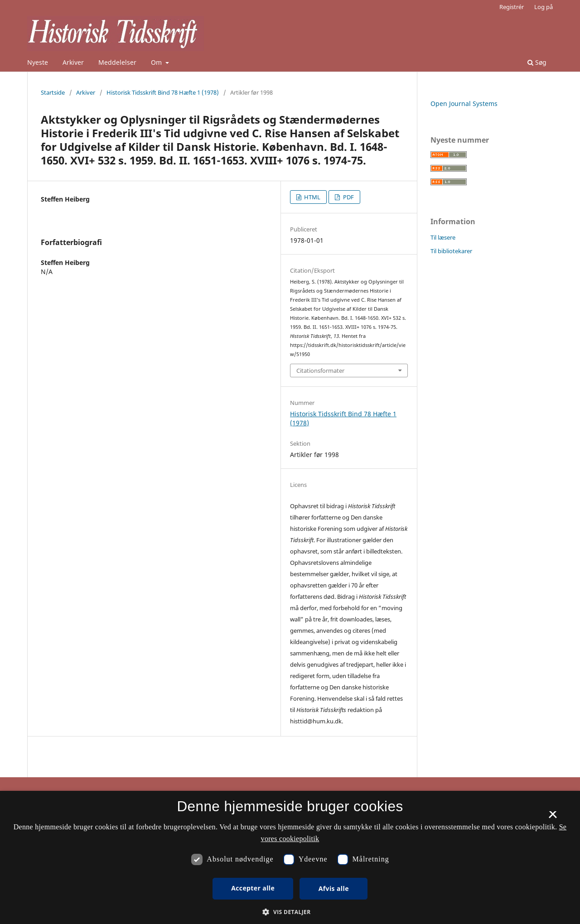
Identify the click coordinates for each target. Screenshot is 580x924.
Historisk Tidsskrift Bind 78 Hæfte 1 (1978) (163, 92)
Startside (53, 92)
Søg (537, 62)
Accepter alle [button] (253, 888)
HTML (312, 197)
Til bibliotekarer (451, 251)
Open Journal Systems (464, 103)
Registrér (512, 7)
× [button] (553, 818)
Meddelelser (117, 62)
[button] (290, 912)
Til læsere (443, 237)
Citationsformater (320, 371)
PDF (348, 197)
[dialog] (290, 857)
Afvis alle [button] (334, 888)
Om (157, 62)
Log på (544, 7)
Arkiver (73, 62)
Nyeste (38, 62)
